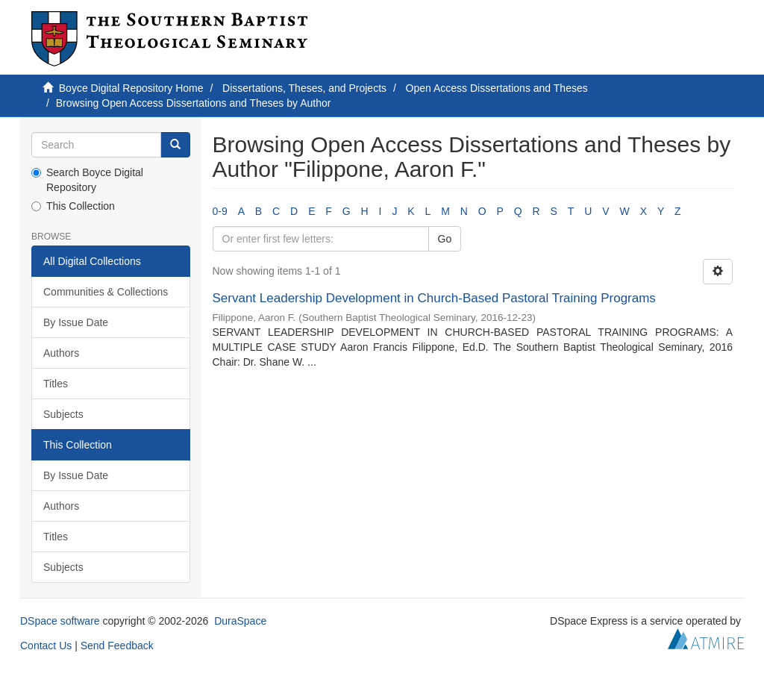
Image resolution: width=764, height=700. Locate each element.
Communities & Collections (106, 292)
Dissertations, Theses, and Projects (304, 88)
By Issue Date (76, 322)
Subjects (63, 414)
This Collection (73, 206)
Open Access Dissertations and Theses (497, 88)
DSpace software (60, 621)
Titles (56, 384)
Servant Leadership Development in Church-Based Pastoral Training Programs (434, 298)
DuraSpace (240, 621)
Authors (61, 353)
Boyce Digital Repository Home (131, 88)
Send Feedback (117, 646)
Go (445, 239)
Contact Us (46, 646)
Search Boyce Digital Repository (87, 180)
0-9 (220, 211)
